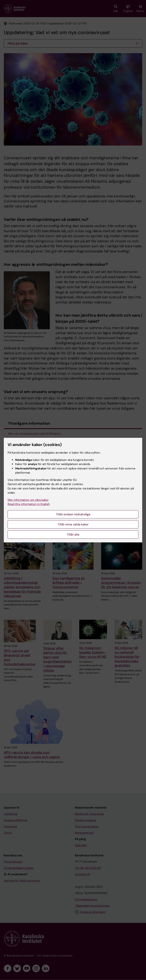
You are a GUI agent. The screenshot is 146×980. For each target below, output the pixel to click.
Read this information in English (29, 504)
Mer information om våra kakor (28, 500)
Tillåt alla (73, 534)
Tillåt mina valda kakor (73, 524)
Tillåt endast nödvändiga (73, 514)
